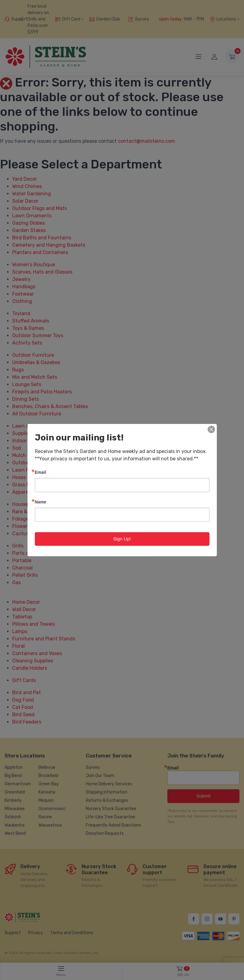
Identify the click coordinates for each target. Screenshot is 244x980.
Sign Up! (122, 539)
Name (41, 502)
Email (40, 472)
